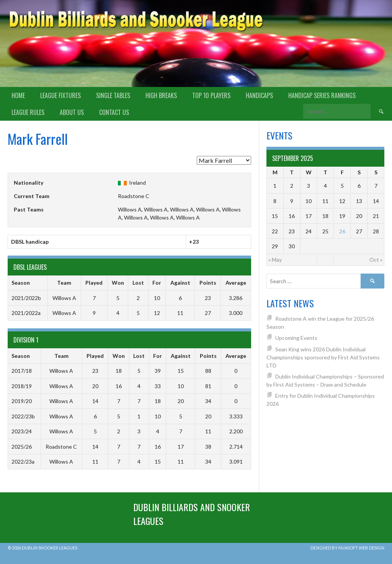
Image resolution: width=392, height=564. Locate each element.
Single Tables (113, 95)
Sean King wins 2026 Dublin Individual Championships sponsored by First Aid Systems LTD (323, 357)
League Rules (28, 112)
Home (18, 95)
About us (72, 112)
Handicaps (259, 95)
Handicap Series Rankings (322, 95)
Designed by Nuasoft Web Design (347, 548)
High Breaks (161, 95)
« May (275, 260)
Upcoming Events (296, 338)
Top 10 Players (211, 95)
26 (342, 231)
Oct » (376, 260)
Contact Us (114, 112)
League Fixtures (60, 95)
